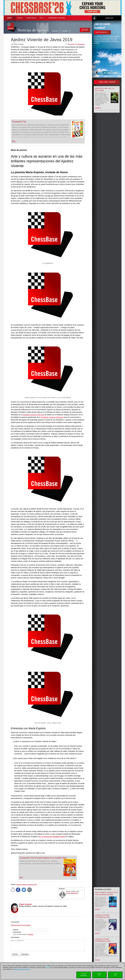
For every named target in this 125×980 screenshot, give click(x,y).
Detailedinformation (84, 975)
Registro (31, 934)
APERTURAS (31, 18)
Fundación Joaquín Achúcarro (52, 417)
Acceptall (115, 975)
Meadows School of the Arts (33, 415)
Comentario (15, 937)
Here (48, 967)
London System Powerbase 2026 (102, 916)
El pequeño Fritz (19, 122)
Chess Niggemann (72, 893)
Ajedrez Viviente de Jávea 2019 (27, 885)
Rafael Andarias (26, 904)
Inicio (20, 18)
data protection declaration (22, 969)
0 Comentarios (80, 44)
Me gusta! (71, 44)
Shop (10, 18)
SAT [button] (42, 18)
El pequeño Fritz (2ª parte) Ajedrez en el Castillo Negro (43, 858)
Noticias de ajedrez (33, 30)
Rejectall (99, 975)
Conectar (109, 18)
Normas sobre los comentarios (21, 925)
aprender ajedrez (57, 18)
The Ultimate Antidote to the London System (106, 894)
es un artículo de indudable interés (52, 837)
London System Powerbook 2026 (102, 940)
